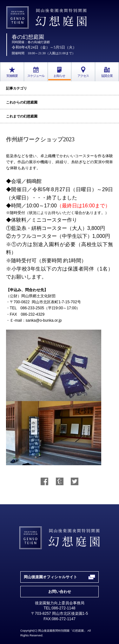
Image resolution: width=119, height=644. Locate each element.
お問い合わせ (60, 592)
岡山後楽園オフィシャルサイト (50, 577)
